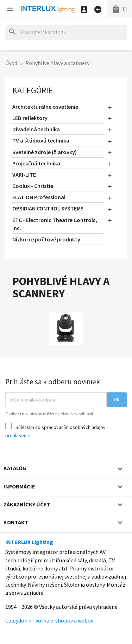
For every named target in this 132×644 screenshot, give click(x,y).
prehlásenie (18, 435)
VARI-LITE (24, 175)
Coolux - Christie (33, 186)
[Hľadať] (66, 32)
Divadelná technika (36, 129)
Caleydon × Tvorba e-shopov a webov (49, 620)
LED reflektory (30, 118)
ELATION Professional (39, 197)
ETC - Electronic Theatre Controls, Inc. (55, 224)
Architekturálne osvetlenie (45, 107)
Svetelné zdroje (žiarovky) (45, 152)
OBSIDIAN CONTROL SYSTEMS (48, 208)
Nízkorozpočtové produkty (46, 239)
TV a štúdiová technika (41, 140)
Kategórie (33, 90)
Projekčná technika (36, 163)
